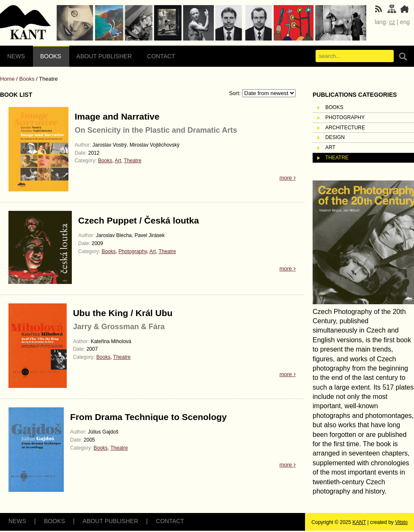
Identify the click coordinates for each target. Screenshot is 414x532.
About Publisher (104, 56)
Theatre (132, 161)
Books (51, 56)
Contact (161, 56)
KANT (359, 522)
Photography (132, 251)
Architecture (345, 128)
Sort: (236, 93)
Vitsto (401, 522)
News (16, 56)
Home (7, 79)
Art (118, 161)
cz (392, 22)
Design (335, 137)
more (287, 178)
